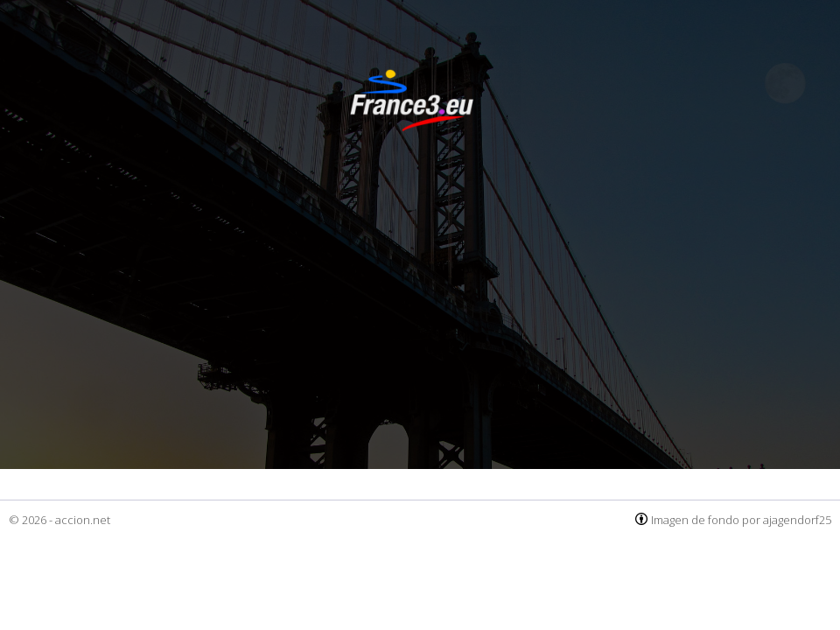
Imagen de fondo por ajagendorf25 (741, 520)
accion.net (83, 520)
